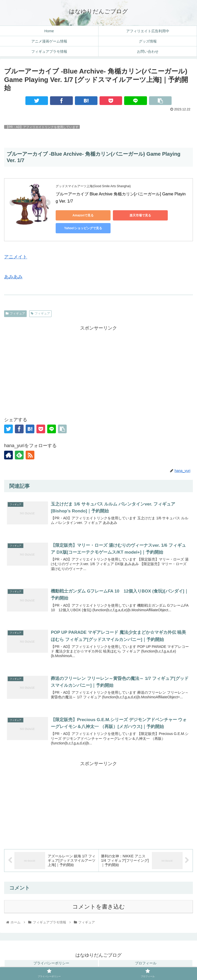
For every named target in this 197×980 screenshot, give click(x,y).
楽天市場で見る (127, 215)
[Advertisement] (98, 368)
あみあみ (13, 277)
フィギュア (15, 313)
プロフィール (146, 963)
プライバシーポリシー (51, 963)
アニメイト (16, 257)
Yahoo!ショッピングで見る (79, 228)
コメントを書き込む (99, 907)
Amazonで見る (79, 215)
